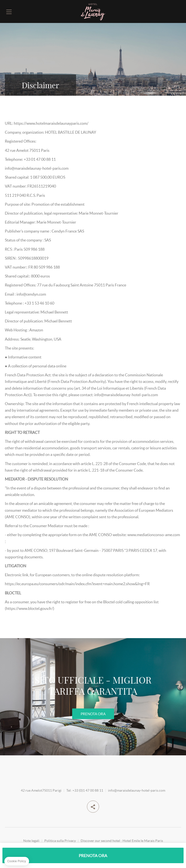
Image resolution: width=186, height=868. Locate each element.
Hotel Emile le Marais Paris (143, 841)
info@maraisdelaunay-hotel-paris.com (137, 790)
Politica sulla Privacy (60, 841)
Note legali (31, 841)
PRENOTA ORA (93, 714)
